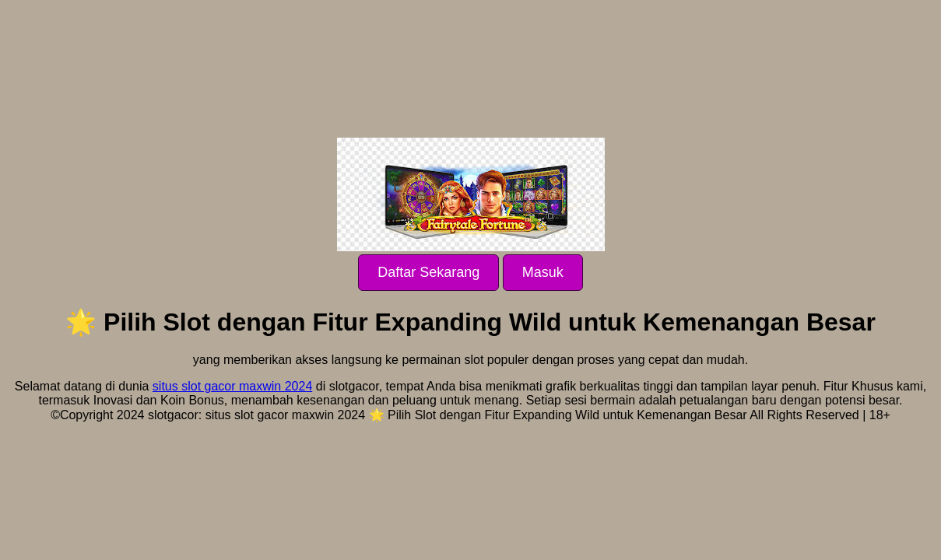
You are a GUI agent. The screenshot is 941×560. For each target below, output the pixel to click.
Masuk (543, 272)
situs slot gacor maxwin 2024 (232, 386)
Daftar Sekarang (428, 272)
